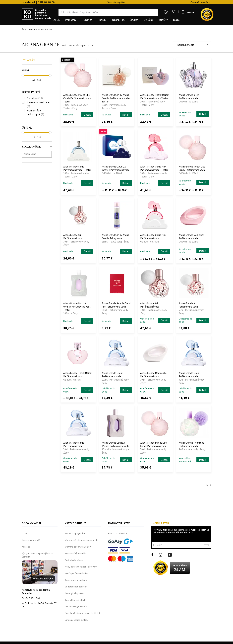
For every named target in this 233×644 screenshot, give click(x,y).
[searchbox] (38, 154)
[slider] (23, 76)
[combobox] (192, 45)
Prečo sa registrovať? (76, 607)
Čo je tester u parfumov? (77, 580)
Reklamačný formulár (75, 553)
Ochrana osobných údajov (78, 547)
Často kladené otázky (76, 600)
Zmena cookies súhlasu (77, 620)
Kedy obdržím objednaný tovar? (81, 567)
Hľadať (61, 12)
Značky (31, 60)
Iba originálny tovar (74, 593)
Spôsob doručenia (74, 560)
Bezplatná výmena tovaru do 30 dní (82, 613)
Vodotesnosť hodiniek (76, 587)
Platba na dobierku (117, 533)
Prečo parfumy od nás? (76, 573)
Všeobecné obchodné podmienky (82, 540)
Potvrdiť (207, 545)
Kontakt (26, 547)
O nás (25, 533)
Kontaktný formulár (31, 540)
